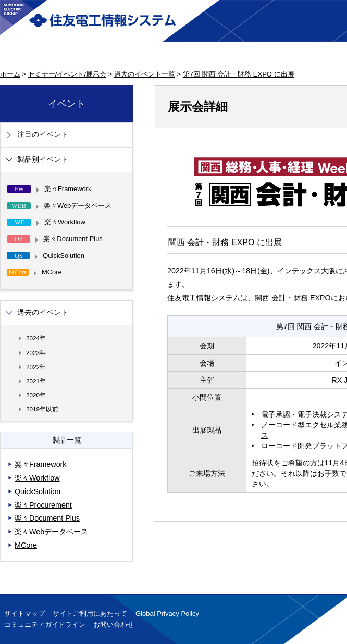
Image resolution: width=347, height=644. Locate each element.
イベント (67, 104)
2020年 (36, 395)
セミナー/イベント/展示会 (67, 74)
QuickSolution (38, 491)
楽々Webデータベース (51, 532)
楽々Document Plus (47, 518)
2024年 (36, 338)
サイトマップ (24, 614)
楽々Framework (41, 464)
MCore (26, 545)
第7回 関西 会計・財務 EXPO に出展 (239, 74)
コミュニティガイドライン (45, 624)
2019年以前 (42, 409)
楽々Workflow (37, 478)
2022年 (36, 367)
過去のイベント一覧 (145, 74)
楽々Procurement (43, 505)
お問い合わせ (114, 624)
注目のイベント (43, 135)
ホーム (10, 74)
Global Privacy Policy (167, 614)
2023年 (36, 353)
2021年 (36, 381)
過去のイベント (43, 313)
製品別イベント (43, 160)
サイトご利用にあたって (90, 614)
